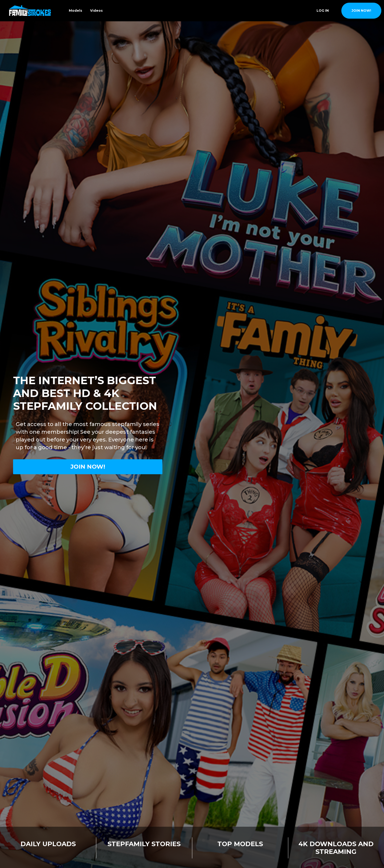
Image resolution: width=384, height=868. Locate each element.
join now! (361, 11)
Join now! (88, 467)
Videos (96, 11)
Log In (323, 11)
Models (75, 11)
